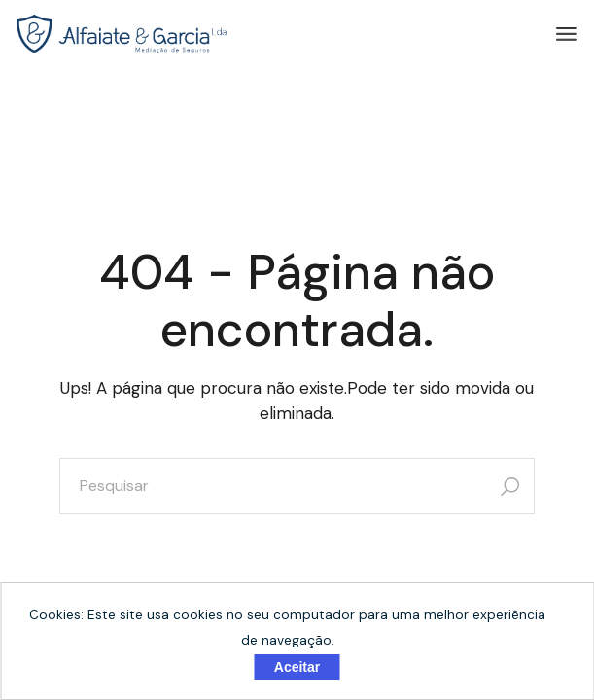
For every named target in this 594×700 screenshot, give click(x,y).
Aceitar (297, 667)
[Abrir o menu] (566, 34)
